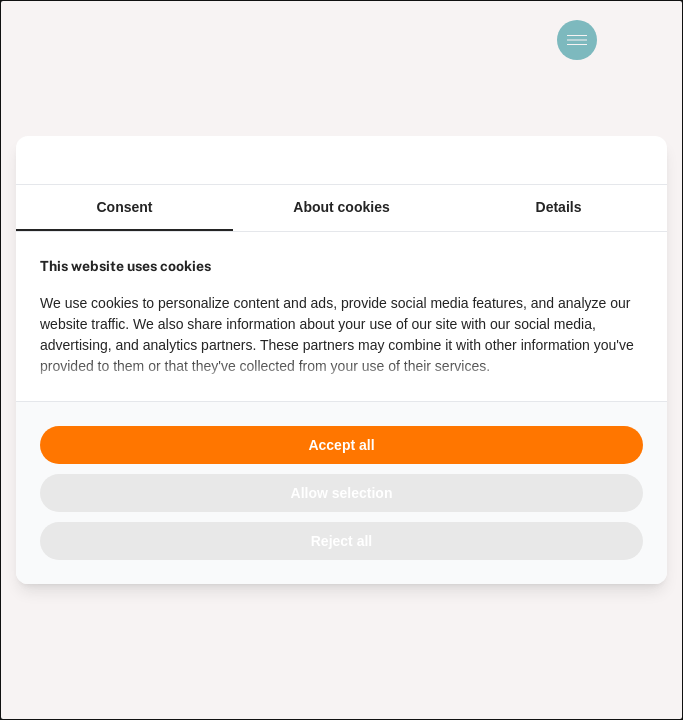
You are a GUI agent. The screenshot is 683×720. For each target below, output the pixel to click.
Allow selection (342, 493)
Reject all (341, 541)
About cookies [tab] (341, 207)
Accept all (341, 445)
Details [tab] (559, 207)
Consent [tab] (125, 207)
